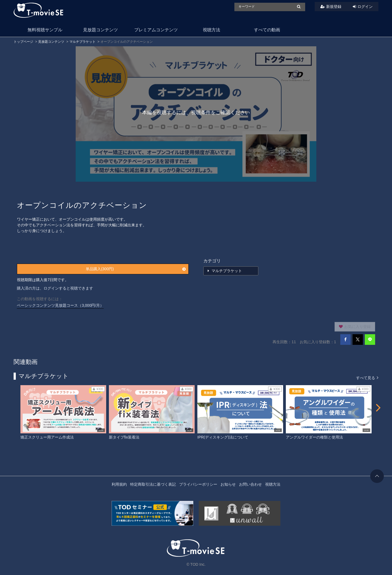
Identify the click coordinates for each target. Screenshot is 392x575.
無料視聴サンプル (45, 30)
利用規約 (119, 484)
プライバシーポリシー (198, 484)
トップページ (23, 42)
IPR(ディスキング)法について (223, 437)
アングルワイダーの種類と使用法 (314, 437)
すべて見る (367, 377)
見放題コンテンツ (100, 30)
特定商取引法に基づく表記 (153, 484)
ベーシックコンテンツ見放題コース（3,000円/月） (60, 305)
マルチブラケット (82, 42)
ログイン (365, 7)
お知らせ (228, 484)
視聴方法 (212, 30)
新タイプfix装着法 (124, 437)
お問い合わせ (250, 484)
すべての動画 (267, 30)
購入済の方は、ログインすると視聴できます (55, 288)
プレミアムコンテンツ (156, 30)
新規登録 (334, 7)
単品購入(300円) (136, 269)
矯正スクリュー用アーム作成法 (47, 437)
